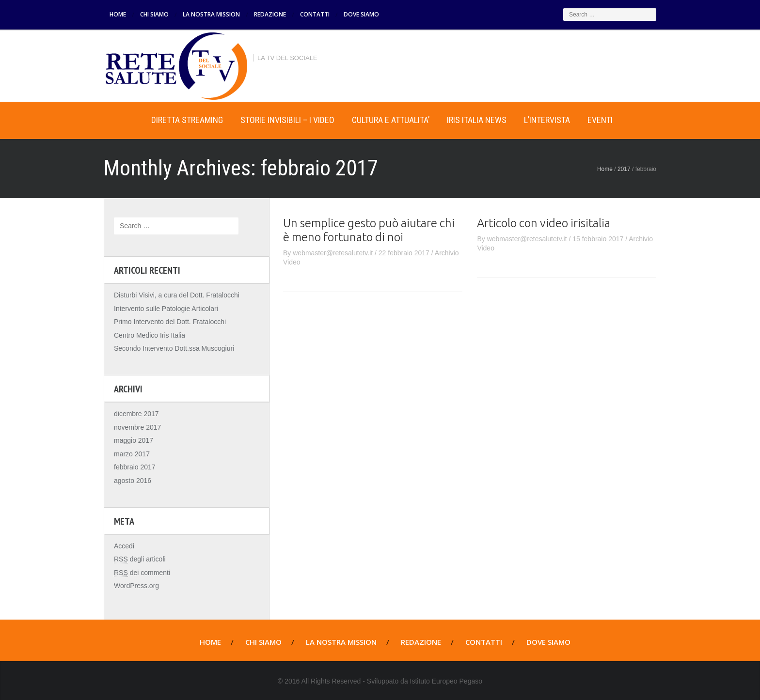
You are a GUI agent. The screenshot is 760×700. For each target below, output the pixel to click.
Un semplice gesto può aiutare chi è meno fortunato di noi (369, 230)
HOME (118, 14)
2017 (624, 169)
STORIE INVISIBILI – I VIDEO (287, 120)
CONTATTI (315, 14)
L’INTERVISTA (547, 120)
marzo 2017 (132, 454)
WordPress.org (136, 586)
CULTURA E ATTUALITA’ (391, 120)
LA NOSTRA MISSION (211, 14)
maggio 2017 (134, 440)
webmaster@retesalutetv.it (333, 253)
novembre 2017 (137, 427)
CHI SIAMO (154, 14)
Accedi (124, 546)
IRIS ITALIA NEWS (477, 120)
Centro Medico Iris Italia (150, 335)
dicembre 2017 (136, 414)
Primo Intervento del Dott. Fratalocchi (170, 322)
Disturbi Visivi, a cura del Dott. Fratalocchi (177, 295)
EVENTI (600, 120)
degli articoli (140, 559)
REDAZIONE (270, 14)
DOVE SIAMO (361, 14)
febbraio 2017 (135, 467)
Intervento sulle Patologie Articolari (166, 309)
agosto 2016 (133, 481)
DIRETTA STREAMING (187, 120)
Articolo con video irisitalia (544, 223)
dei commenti (142, 573)
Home (123, 120)
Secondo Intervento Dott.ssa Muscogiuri (174, 348)
